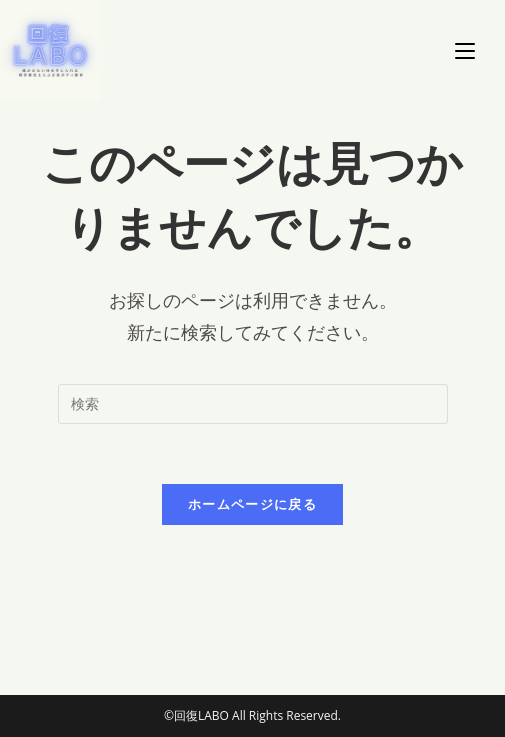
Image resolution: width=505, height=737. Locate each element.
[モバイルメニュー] (465, 50)
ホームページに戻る (252, 504)
